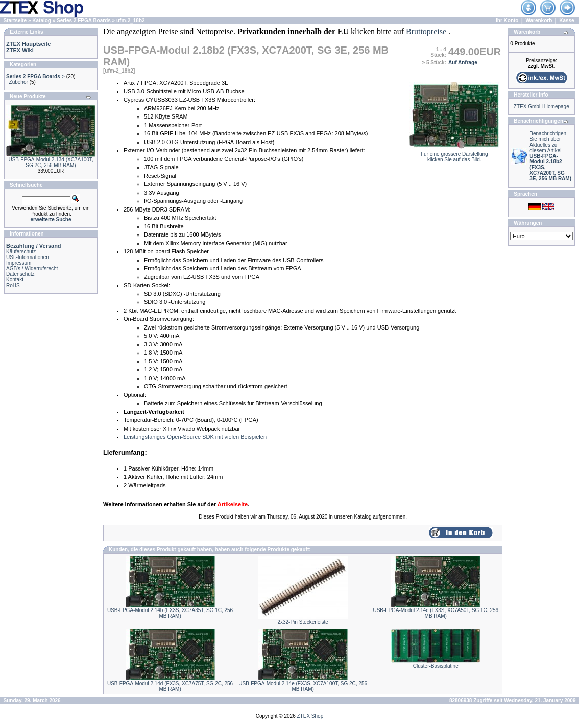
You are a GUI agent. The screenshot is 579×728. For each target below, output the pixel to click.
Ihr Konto (507, 21)
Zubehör (19, 82)
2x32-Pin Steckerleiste (303, 622)
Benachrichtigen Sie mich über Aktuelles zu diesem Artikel (550, 156)
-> (35, 76)
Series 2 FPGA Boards (84, 21)
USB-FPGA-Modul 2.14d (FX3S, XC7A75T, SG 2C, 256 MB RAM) (170, 686)
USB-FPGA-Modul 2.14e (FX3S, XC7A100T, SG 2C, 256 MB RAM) (303, 686)
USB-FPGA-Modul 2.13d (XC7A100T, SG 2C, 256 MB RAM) (51, 162)
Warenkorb (539, 21)
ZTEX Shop (310, 716)
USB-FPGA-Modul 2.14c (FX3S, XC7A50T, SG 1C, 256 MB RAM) (436, 613)
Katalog (42, 21)
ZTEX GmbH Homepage (541, 107)
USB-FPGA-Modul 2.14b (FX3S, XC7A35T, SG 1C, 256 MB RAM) (170, 613)
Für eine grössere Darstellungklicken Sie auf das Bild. (454, 155)
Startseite (15, 21)
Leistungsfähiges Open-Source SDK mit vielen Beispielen (195, 437)
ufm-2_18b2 (131, 21)
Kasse (566, 21)
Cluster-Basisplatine (436, 666)
